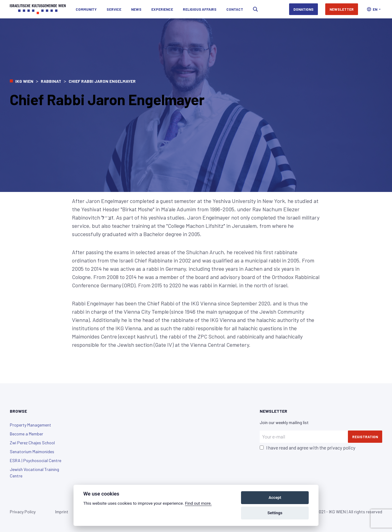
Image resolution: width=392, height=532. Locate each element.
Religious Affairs (200, 9)
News (136, 9)
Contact (235, 9)
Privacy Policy (23, 512)
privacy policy (341, 448)
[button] (374, 9)
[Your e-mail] (304, 437)
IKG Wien (24, 81)
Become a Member (26, 434)
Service (114, 9)
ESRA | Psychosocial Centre (36, 460)
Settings (275, 513)
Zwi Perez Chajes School (32, 443)
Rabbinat (51, 81)
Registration (365, 437)
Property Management (30, 425)
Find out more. (198, 503)
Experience (162, 9)
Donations (303, 9)
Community (86, 9)
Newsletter (342, 9)
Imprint (62, 512)
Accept (275, 498)
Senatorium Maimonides (32, 452)
